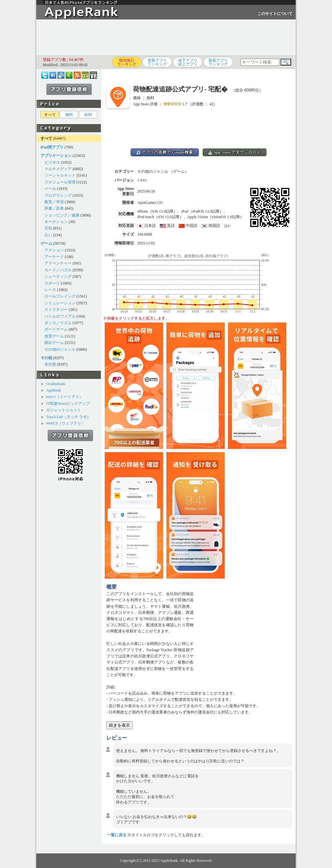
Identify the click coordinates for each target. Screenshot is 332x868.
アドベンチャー (58, 263)
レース (50, 290)
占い (48, 235)
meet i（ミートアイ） (65, 397)
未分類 (50, 364)
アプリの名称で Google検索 (165, 152)
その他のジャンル (60, 349)
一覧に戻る (117, 835)
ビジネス (52, 162)
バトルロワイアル (60, 316)
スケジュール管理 (60, 182)
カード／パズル (58, 270)
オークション (56, 222)
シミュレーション (60, 303)
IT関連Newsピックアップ (68, 404)
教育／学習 (54, 202)
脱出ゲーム (54, 343)
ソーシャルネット (60, 175)
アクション (54, 250)
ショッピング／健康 (62, 215)
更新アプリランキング (157, 62)
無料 (69, 115)
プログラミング (58, 195)
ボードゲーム (56, 329)
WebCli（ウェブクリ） (65, 423)
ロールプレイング (60, 296)
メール (50, 189)
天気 (48, 228)
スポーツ (52, 283)
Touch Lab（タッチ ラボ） (68, 417)
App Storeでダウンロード (235, 152)
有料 (88, 115)
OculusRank (56, 384)
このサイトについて (275, 14)
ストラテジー (56, 310)
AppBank (53, 390)
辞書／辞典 (54, 208)
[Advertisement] (166, 37)
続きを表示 (119, 725)
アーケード (54, 257)
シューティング (58, 276)
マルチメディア (58, 169)
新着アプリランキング (218, 62)
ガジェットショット (64, 410)
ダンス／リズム (58, 323)
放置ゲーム (54, 336)
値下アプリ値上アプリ (188, 62)
